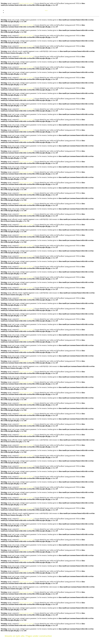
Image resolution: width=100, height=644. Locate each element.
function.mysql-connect (26, 3)
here (46, 10)
